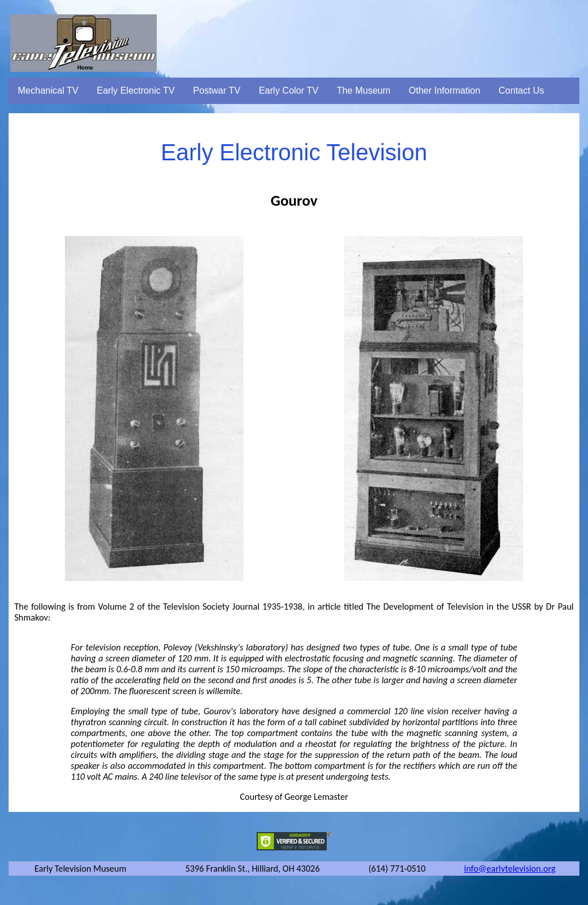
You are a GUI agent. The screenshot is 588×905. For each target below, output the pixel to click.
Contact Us (521, 90)
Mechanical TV (48, 90)
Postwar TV (216, 90)
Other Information (445, 90)
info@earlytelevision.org (510, 869)
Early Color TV (289, 90)
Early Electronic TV (136, 90)
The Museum (363, 90)
